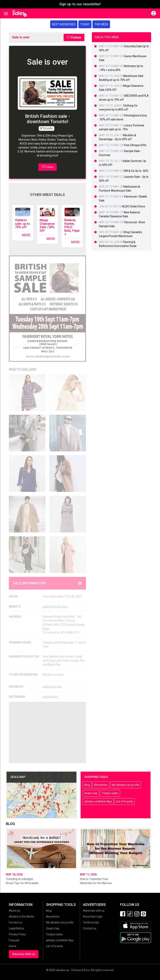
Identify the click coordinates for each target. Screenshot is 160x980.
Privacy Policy (17, 934)
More (26, 235)
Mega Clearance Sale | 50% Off (47, 225)
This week (101, 24)
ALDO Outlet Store (134, 206)
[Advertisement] (47, 732)
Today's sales (110, 793)
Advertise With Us (24, 954)
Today (85, 24)
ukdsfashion (50, 697)
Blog (87, 785)
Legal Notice (16, 928)
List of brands (124, 801)
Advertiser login (93, 917)
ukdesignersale (52, 687)
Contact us (16, 922)
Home (13, 946)
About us (15, 911)
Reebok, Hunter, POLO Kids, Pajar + (72, 227)
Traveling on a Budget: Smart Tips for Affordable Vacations (22, 883)
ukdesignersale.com (55, 607)
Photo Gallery (23, 369)
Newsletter (101, 785)
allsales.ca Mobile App (98, 801)
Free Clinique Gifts (135, 145)
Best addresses (64, 24)
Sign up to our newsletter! (80, 4)
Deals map (91, 793)
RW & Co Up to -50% (136, 171)
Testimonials (91, 922)
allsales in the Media (21, 917)
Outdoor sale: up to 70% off (23, 224)
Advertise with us (94, 911)
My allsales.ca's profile (126, 785)
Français (14, 940)
